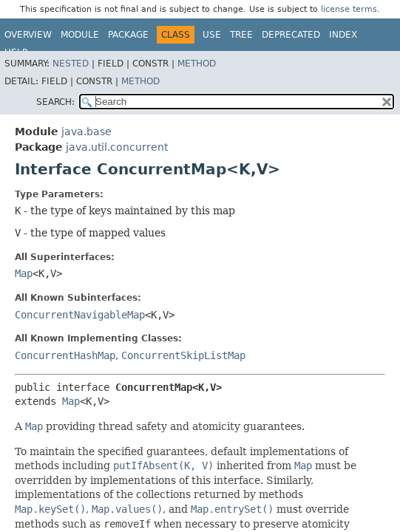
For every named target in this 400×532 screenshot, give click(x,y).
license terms (349, 9)
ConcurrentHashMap (65, 355)
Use (212, 35)
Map (24, 273)
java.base (87, 132)
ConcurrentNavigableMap (80, 315)
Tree (241, 35)
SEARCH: (55, 102)
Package (128, 35)
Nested (71, 64)
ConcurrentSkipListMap (183, 355)
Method (197, 64)
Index (343, 35)
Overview (28, 35)
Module (80, 35)
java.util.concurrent (117, 147)
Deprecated (291, 35)
